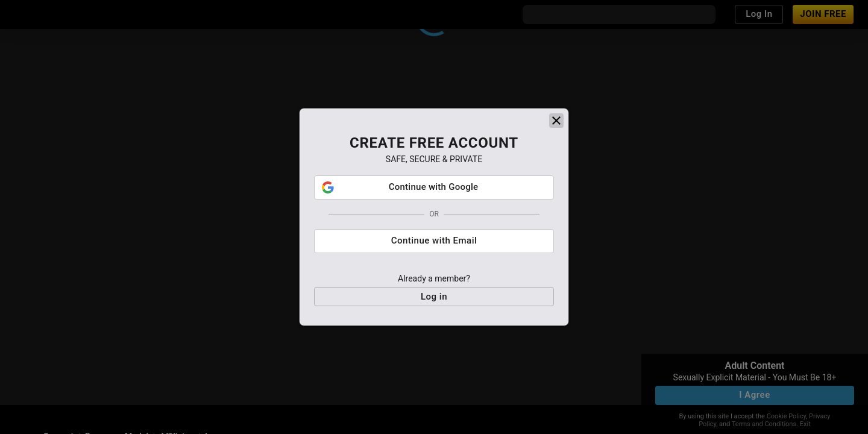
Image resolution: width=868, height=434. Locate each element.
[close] (556, 121)
